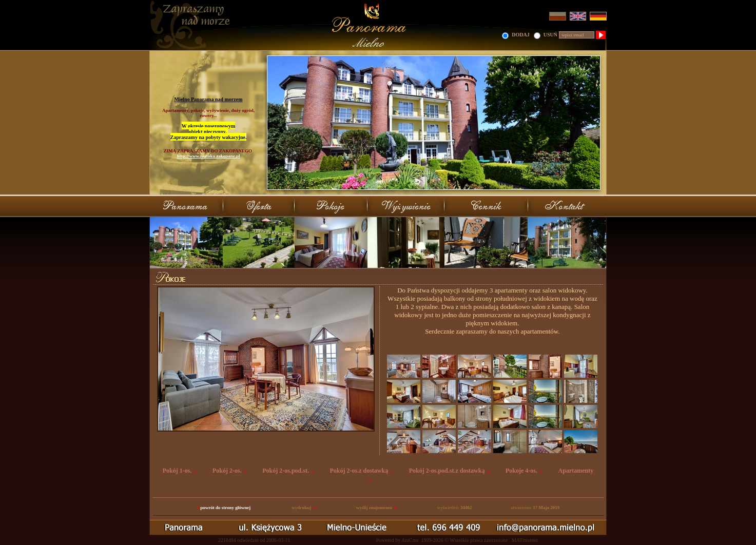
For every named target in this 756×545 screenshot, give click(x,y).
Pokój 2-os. (227, 471)
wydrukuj (301, 508)
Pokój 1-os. (177, 471)
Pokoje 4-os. (521, 471)
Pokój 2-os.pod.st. (286, 471)
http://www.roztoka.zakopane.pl (208, 156)
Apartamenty (576, 471)
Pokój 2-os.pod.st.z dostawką (447, 471)
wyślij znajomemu (374, 508)
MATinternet (525, 540)
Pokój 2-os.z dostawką (359, 471)
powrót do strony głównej (225, 508)
